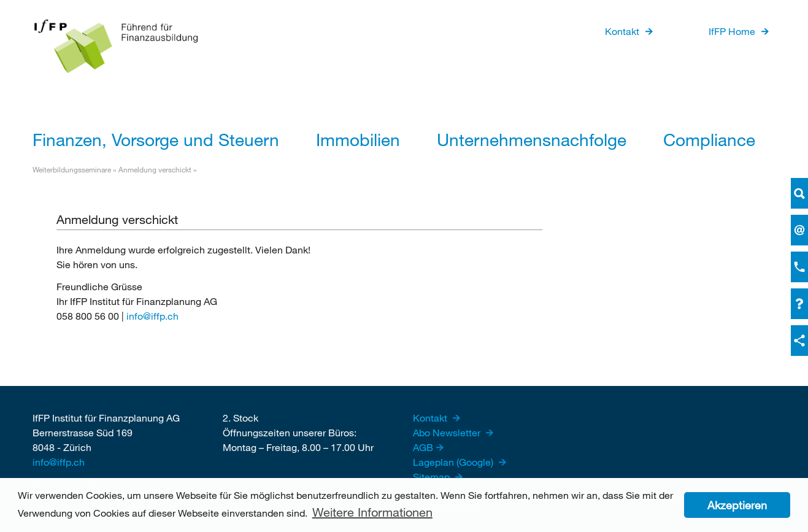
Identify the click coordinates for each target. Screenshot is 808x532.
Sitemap (433, 476)
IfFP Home (732, 31)
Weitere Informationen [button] (372, 512)
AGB (423, 447)
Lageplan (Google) (454, 462)
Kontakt (622, 31)
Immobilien (358, 139)
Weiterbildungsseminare (72, 169)
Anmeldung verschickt (155, 169)
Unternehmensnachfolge (532, 139)
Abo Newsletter (448, 432)
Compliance (709, 139)
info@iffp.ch (152, 316)
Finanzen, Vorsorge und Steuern (156, 139)
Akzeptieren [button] (737, 505)
